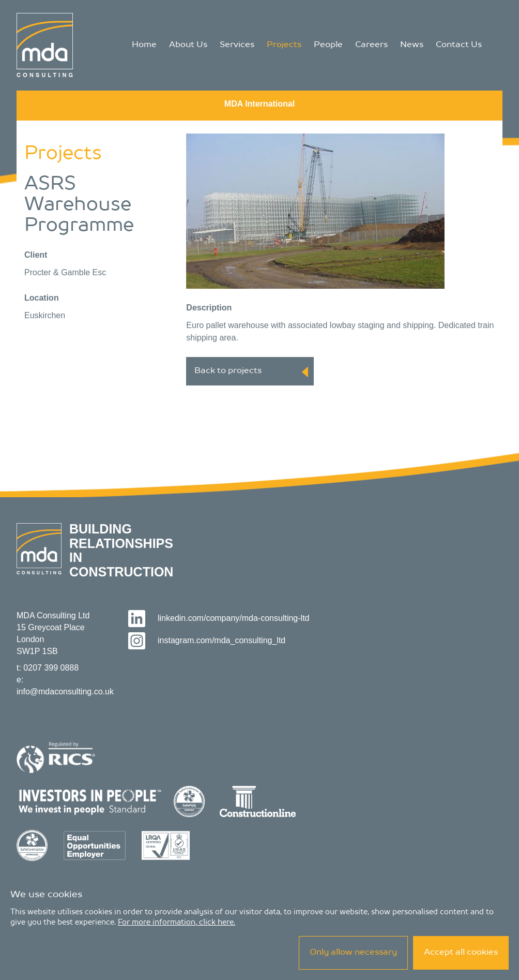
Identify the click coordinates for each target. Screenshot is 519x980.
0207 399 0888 (51, 668)
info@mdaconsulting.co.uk (65, 692)
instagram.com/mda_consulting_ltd (207, 640)
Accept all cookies (461, 953)
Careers (371, 45)
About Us (188, 45)
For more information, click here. (177, 923)
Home (144, 45)
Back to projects (251, 372)
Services (237, 45)
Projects (284, 45)
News (412, 45)
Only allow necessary (353, 953)
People (328, 45)
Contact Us (459, 45)
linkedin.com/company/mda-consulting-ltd (219, 618)
